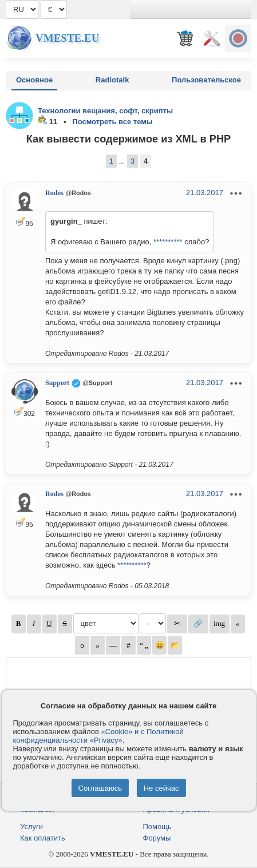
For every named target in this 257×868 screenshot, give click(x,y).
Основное (34, 80)
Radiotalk (112, 80)
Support (57, 383)
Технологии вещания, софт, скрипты (105, 111)
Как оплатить (43, 838)
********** (168, 242)
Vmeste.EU (67, 38)
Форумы (157, 838)
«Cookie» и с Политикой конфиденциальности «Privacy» (98, 736)
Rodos (54, 193)
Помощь (157, 827)
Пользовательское (206, 80)
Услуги (31, 827)
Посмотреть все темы (112, 122)
